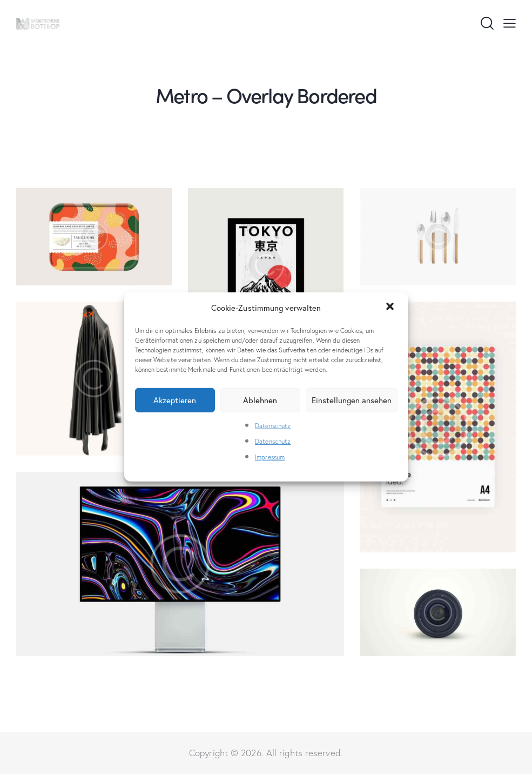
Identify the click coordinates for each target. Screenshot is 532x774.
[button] (391, 308)
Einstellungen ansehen (352, 400)
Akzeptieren (175, 400)
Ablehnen (260, 400)
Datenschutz (273, 426)
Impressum (270, 456)
